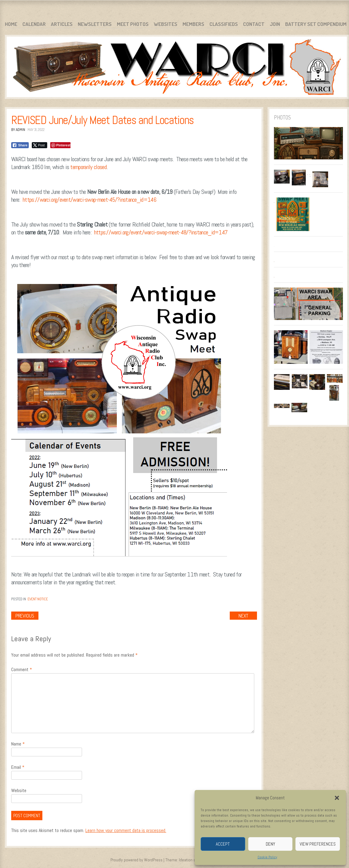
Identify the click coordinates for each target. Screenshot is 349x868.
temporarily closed (88, 167)
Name (18, 744)
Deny (270, 844)
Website (19, 790)
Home (11, 24)
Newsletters (95, 24)
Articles (62, 24)
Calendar (34, 24)
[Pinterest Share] (60, 145)
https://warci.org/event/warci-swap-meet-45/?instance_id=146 (89, 200)
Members (193, 24)
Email (18, 767)
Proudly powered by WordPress (137, 860)
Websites (166, 24)
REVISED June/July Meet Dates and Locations (102, 120)
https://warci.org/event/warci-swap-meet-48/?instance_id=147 (161, 232)
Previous (25, 616)
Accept (223, 844)
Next (243, 616)
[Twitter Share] (40, 145)
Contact (254, 24)
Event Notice (38, 599)
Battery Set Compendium (316, 24)
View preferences (318, 844)
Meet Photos (133, 24)
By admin (18, 130)
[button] (337, 798)
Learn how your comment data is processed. (126, 830)
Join (275, 24)
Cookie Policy (267, 857)
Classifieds (224, 24)
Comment (22, 669)
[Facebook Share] (20, 145)
